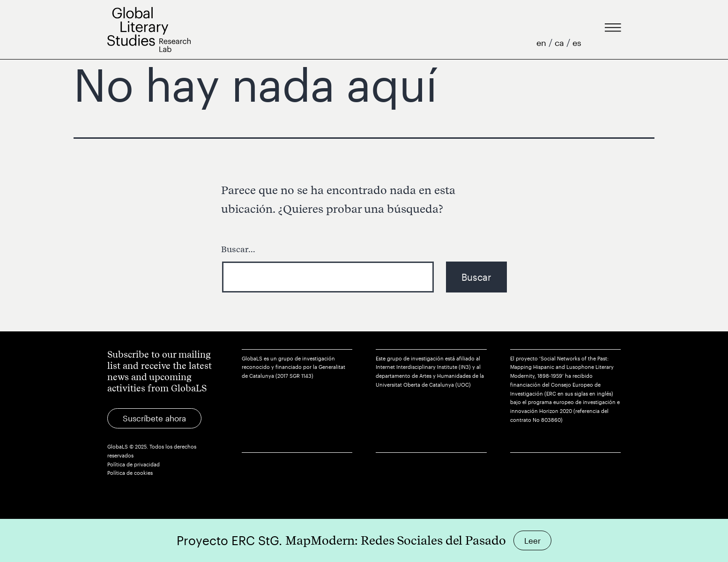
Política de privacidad (134, 464)
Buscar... (238, 249)
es (577, 43)
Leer (532, 540)
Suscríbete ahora (154, 418)
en (542, 43)
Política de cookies (130, 473)
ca (561, 43)
